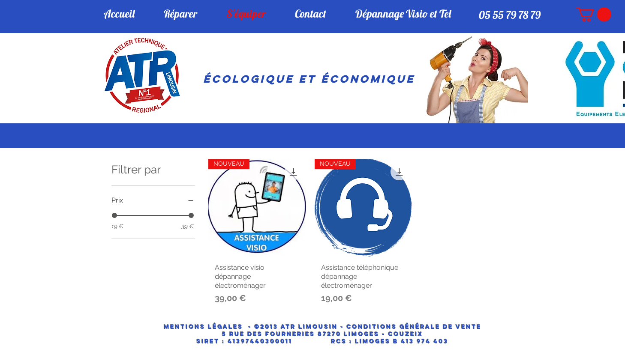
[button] (594, 14)
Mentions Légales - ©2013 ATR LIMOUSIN (251, 327)
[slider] (114, 215)
